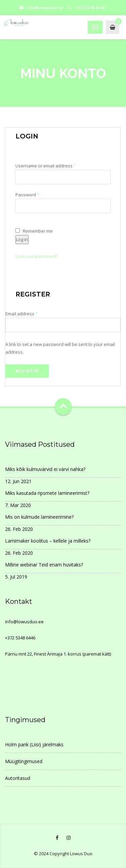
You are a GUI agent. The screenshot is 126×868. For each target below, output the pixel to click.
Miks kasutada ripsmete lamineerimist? (47, 493)
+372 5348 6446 (20, 638)
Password (37, 195)
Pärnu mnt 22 (18, 654)
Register (27, 371)
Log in (22, 239)
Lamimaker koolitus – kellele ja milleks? (48, 541)
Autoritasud (18, 778)
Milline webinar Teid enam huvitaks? (44, 565)
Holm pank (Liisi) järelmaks (34, 744)
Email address (31, 314)
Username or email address (55, 166)
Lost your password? (37, 256)
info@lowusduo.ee (45, 8)
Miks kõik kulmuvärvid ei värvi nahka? (45, 469)
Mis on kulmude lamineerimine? (39, 517)
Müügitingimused (24, 761)
